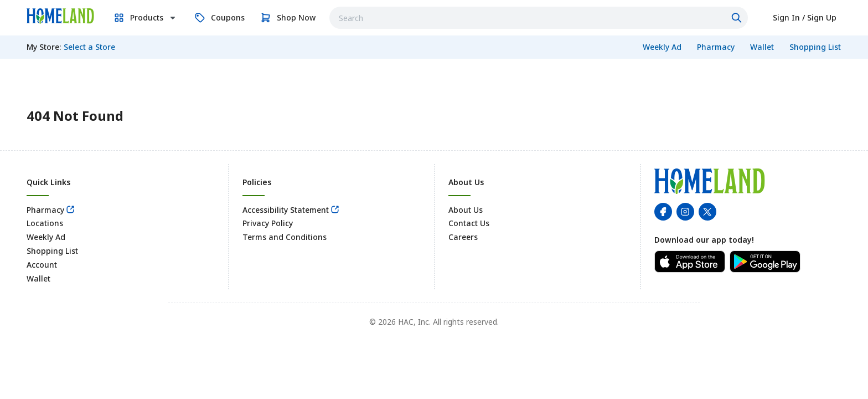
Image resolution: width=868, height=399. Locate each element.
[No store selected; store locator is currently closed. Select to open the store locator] (89, 47)
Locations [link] (45, 223)
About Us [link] (466, 210)
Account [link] (42, 265)
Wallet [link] (38, 278)
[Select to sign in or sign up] (805, 18)
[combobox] (539, 18)
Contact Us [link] (469, 223)
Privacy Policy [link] (268, 223)
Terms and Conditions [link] (285, 237)
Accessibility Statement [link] (286, 210)
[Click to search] (738, 18)
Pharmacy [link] (45, 210)
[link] (60, 16)
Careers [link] (463, 237)
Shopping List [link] (52, 251)
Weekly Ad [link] (46, 237)
